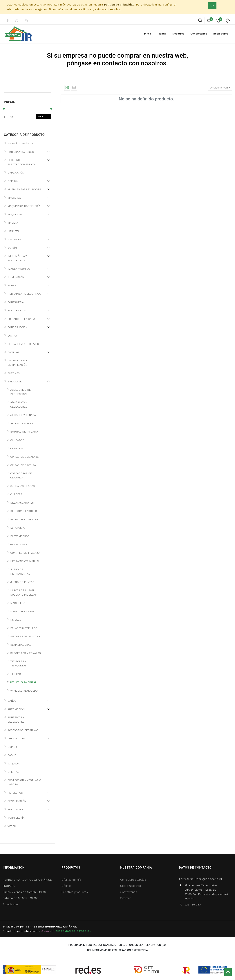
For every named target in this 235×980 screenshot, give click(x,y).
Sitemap (126, 898)
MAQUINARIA (15, 214)
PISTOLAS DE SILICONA (25, 636)
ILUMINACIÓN (16, 277)
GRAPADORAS (19, 544)
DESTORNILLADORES (24, 511)
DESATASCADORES (22, 503)
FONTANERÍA (16, 302)
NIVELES (16, 620)
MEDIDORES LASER (22, 611)
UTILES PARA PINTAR (23, 682)
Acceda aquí (11, 904)
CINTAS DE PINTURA (23, 465)
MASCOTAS (15, 198)
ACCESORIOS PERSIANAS (23, 730)
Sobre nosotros (131, 886)
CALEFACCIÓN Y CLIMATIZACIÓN (17, 363)
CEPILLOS (17, 448)
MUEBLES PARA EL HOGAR (24, 189)
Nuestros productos (75, 892)
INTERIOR (13, 764)
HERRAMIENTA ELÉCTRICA (24, 294)
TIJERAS (16, 674)
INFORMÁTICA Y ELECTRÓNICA (17, 258)
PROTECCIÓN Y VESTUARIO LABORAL (24, 782)
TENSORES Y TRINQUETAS (18, 663)
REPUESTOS (15, 793)
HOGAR (12, 285)
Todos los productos (21, 143)
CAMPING (13, 352)
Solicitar (44, 117)
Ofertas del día (71, 880)
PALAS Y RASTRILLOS (24, 628)
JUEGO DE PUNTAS (22, 582)
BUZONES (14, 373)
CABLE (12, 755)
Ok (212, 6)
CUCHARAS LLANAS (22, 486)
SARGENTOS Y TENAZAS (26, 653)
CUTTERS (16, 494)
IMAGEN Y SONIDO (19, 269)
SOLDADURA (15, 809)
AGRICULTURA (16, 738)
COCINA (12, 336)
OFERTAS (13, 772)
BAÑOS (12, 701)
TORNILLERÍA (16, 818)
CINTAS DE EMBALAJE (24, 457)
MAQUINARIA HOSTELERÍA (24, 206)
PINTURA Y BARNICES (21, 152)
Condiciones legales (134, 880)
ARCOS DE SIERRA (22, 423)
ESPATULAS (18, 528)
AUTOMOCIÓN (16, 709)
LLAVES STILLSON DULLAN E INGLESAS (23, 592)
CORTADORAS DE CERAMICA (21, 475)
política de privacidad (119, 5)
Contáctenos (129, 892)
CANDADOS (17, 440)
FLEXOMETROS (20, 536)
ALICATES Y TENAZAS (24, 415)
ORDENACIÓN (16, 173)
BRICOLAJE (15, 381)
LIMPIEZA (13, 231)
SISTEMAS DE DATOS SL (74, 931)
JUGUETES (14, 239)
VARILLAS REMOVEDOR (25, 691)
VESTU (12, 826)
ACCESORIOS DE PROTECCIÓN (20, 392)
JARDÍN (12, 248)
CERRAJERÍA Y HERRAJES (23, 344)
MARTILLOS (18, 603)
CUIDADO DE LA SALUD (22, 319)
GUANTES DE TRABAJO (25, 553)
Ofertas (66, 886)
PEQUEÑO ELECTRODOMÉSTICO (21, 162)
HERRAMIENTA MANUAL (25, 561)
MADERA (13, 223)
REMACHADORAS (21, 645)
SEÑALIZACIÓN (17, 801)
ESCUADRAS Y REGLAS (24, 519)
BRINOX (12, 747)
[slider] (4, 109)
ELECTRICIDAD (17, 310)
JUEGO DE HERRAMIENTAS (20, 572)
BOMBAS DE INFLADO (24, 432)
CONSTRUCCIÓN (17, 327)
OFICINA (13, 181)
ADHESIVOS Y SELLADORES (19, 404)
